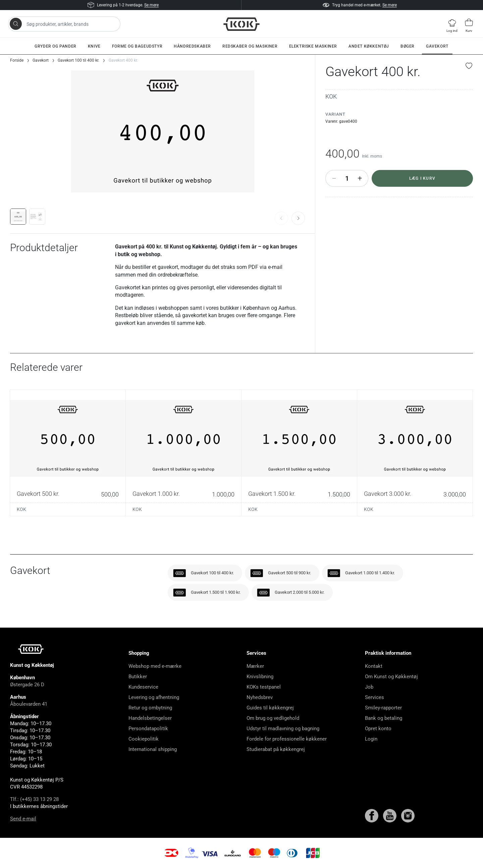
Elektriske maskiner (313, 46)
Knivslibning (260, 677)
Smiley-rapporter (383, 708)
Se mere (151, 5)
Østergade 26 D (27, 685)
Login (371, 739)
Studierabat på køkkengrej (276, 749)
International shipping (153, 749)
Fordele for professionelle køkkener (287, 739)
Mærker (255, 666)
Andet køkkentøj (369, 46)
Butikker (138, 677)
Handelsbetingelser (150, 718)
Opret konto (378, 729)
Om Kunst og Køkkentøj (391, 677)
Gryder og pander (56, 46)
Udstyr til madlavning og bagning (283, 729)
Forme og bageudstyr (137, 46)
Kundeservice (143, 687)
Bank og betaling (384, 718)
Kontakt (374, 666)
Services (374, 697)
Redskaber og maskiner (250, 46)
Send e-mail (23, 819)
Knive (94, 46)
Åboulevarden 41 (29, 704)
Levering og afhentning (154, 697)
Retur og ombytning (150, 708)
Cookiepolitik (144, 739)
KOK (331, 96)
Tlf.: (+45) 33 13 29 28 (34, 799)
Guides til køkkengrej (270, 708)
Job (369, 687)
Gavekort (437, 46)
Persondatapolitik (148, 729)
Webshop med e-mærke (155, 666)
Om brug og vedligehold (273, 718)
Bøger (408, 46)
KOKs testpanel (264, 687)
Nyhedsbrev (260, 697)
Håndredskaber (192, 46)
